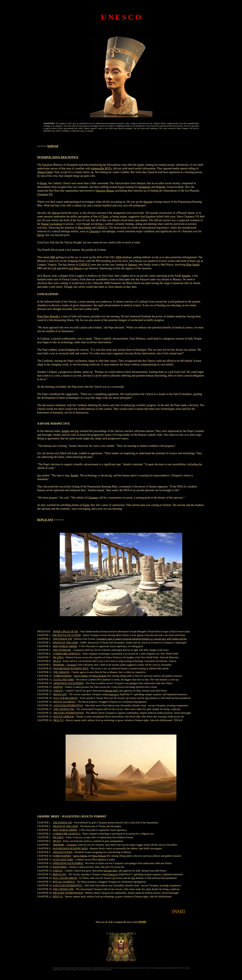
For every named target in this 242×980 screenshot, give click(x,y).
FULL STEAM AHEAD (66, 698)
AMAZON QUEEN (63, 852)
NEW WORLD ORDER (65, 646)
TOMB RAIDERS (63, 676)
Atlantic (186, 276)
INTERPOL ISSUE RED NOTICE (58, 157)
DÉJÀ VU (58, 720)
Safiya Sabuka (81, 676)
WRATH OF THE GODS (65, 643)
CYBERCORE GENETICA (67, 654)
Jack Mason (75, 268)
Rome (44, 183)
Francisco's (114, 694)
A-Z (111, 922)
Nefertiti (161, 187)
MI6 (53, 257)
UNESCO (102, 228)
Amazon (148, 202)
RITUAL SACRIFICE (65, 702)
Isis (77, 431)
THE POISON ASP (62, 639)
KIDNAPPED (60, 867)
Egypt (41, 235)
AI (127, 698)
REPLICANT (45, 520)
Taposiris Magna (105, 191)
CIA (54, 268)
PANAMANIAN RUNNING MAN (71, 668)
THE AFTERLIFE (62, 650)
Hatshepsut (144, 187)
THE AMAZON (61, 672)
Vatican (56, 213)
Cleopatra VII (45, 194)
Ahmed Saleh (45, 172)
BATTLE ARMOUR (64, 717)
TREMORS (59, 665)
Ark (147, 698)
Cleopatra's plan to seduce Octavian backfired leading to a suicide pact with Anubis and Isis (142, 639)
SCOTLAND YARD (64, 680)
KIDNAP (53, 146)
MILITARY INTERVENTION (69, 713)
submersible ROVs (101, 168)
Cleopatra (94, 231)
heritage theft (111, 691)
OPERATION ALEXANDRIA (69, 683)
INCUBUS (58, 657)
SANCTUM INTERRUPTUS (68, 705)
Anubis (65, 431)
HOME (142, 922)
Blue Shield (84, 228)
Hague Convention (52, 224)
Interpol (132, 265)
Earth (86, 505)
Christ (105, 217)
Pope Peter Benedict (48, 316)
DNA (119, 257)
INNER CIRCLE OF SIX (65, 631)
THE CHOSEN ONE (64, 709)
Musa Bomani (100, 676)
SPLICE (57, 661)
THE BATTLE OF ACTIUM (66, 635)
